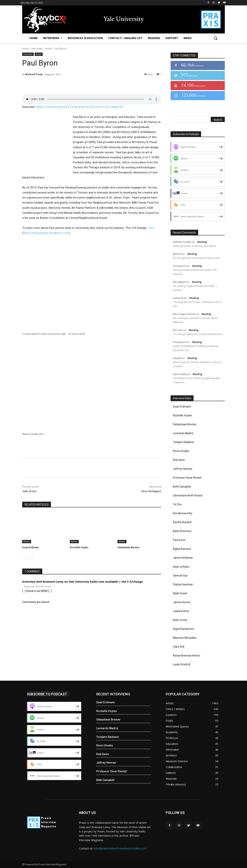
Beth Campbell (182, 487)
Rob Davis (179, 460)
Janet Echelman (183, 558)
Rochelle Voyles (79, 547)
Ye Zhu (177, 504)
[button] (216, 38)
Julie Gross (29, 491)
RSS (83, 107)
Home (26, 49)
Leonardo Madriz (183, 433)
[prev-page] (25, 557)
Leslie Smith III (181, 664)
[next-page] (31, 557)
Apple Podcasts (46, 107)
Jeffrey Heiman (183, 469)
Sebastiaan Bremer (129, 547)
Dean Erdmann (30, 547)
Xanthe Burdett (182, 522)
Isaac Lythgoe (181, 567)
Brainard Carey (34, 74)
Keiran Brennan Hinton (187, 656)
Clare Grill (179, 647)
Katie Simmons (182, 531)
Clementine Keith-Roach (188, 495)
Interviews (37, 49)
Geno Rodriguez (151, 491)
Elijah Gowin (180, 593)
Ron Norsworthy (183, 513)
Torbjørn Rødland (183, 442)
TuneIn (74, 107)
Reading (202, 242)
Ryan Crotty (180, 620)
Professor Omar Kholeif (187, 478)
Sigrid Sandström (184, 629)
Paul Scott (179, 540)
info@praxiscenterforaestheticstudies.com (120, 848)
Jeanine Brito (181, 611)
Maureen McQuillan (185, 638)
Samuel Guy (180, 576)
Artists (48, 49)
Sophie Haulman (183, 584)
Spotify (63, 107)
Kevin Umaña (181, 451)
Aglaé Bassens (182, 549)
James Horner (182, 602)
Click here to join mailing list (106, 107)
